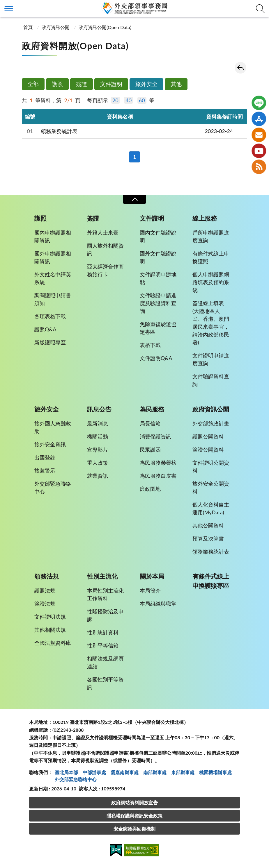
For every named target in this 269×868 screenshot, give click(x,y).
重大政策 (98, 463)
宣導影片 (98, 450)
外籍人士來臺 (103, 232)
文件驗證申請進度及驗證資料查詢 (158, 303)
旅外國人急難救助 (53, 427)
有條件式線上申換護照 (211, 257)
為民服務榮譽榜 (158, 463)
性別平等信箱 (103, 645)
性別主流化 (102, 576)
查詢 (260, 9)
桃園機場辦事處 (215, 772)
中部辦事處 (94, 772)
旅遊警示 (45, 470)
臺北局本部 (66, 772)
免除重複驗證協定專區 (158, 328)
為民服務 (152, 409)
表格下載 (150, 345)
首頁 (28, 27)
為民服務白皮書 (158, 476)
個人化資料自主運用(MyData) (211, 508)
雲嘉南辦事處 (125, 772)
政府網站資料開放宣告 (134, 802)
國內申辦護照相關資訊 (53, 236)
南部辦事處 (155, 772)
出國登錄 (45, 457)
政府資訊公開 (56, 27)
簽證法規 (45, 604)
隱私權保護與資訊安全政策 (134, 816)
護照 (57, 84)
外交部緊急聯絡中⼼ (76, 779)
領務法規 (47, 576)
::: (3, 5)
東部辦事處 (183, 772)
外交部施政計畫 (211, 423)
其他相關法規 (50, 630)
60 (142, 100)
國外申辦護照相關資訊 (53, 257)
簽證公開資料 (208, 450)
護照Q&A (45, 329)
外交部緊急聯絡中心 (53, 487)
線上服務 (205, 218)
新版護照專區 (50, 342)
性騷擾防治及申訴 (105, 615)
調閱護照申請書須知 (53, 299)
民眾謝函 (150, 450)
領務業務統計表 (59, 131)
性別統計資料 (103, 632)
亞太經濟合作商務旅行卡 (105, 270)
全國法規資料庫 (53, 643)
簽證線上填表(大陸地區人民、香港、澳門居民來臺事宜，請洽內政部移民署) (211, 323)
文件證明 (111, 84)
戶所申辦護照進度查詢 (211, 236)
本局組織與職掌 (158, 604)
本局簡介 (150, 590)
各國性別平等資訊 (105, 683)
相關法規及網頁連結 (105, 662)
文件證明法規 (50, 617)
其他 (176, 84)
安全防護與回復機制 (134, 829)
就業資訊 (98, 476)
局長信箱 (150, 423)
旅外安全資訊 (50, 444)
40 (129, 100)
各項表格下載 (50, 316)
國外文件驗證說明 (158, 257)
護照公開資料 (208, 436)
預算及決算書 (208, 538)
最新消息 (98, 423)
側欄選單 (9, 9)
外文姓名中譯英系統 (53, 278)
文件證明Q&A (156, 358)
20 (115, 100)
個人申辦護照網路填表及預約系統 (211, 282)
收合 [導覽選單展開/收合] (134, 199)
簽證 (82, 84)
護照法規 (45, 590)
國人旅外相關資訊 (105, 249)
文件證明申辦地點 (158, 278)
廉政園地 (150, 489)
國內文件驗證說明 (158, 236)
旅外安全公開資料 (211, 487)
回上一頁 (240, 68)
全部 (33, 84)
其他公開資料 (208, 525)
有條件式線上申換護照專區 (211, 581)
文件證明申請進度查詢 (211, 359)
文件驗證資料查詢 (211, 380)
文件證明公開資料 (211, 467)
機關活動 (98, 436)
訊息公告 (99, 409)
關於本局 (152, 576)
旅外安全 (146, 84)
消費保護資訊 (155, 436)
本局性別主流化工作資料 (105, 594)
